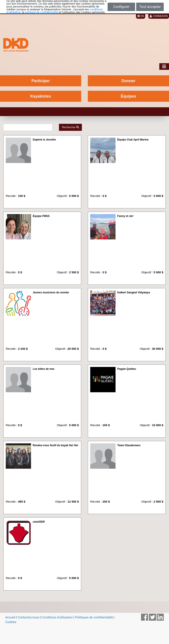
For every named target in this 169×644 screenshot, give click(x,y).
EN (141, 16)
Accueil (10, 617)
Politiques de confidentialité (94, 617)
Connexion (159, 16)
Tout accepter (150, 7)
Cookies (11, 622)
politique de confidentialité (41, 12)
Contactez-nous (28, 617)
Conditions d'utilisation (57, 617)
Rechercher (70, 127)
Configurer (121, 7)
